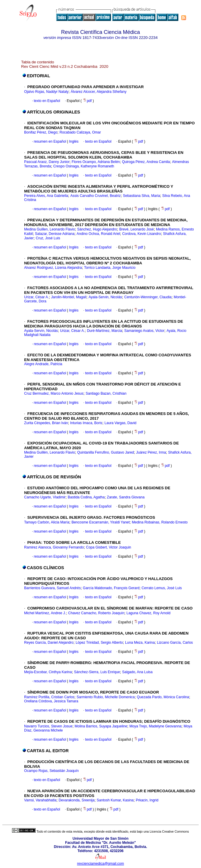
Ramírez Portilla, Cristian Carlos (49, 697)
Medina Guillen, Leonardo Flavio (50, 229)
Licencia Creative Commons (169, 831)
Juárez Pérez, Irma (151, 452)
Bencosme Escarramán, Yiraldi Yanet (101, 522)
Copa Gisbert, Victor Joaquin (108, 547)
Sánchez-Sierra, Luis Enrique (97, 672)
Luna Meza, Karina (140, 643)
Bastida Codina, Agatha (86, 497)
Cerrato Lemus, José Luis (162, 588)
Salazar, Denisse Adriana (55, 234)
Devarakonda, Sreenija (77, 800)
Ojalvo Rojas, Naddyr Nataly (46, 92)
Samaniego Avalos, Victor (144, 331)
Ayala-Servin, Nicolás (105, 297)
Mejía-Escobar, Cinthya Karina (48, 672)
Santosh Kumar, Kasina (115, 800)
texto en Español (47, 101)
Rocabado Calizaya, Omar (80, 132)
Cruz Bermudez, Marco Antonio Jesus (54, 393)
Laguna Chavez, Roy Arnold (148, 613)
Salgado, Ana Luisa (137, 672)
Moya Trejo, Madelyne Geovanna (156, 726)
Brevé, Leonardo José (136, 229)
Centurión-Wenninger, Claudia (148, 297)
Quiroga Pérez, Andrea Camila (146, 162)
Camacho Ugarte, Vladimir (45, 497)
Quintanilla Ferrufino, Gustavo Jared (106, 452)
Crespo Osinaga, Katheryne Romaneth (84, 166)
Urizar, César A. (36, 297)
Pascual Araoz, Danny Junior (47, 162)
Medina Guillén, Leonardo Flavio (50, 452)
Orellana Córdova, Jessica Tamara (51, 701)
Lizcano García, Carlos (175, 643)
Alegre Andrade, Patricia (43, 364)
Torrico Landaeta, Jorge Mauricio (110, 268)
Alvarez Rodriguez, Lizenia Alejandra (53, 268)
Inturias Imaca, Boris (86, 423)
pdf (88, 101)
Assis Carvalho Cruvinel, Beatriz (95, 196)
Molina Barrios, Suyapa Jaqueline (101, 726)
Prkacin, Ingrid (147, 800)
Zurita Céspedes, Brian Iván (46, 423)
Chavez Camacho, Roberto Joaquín (96, 613)
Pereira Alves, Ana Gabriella (46, 196)
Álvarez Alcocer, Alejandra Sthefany (98, 92)
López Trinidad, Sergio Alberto (99, 643)
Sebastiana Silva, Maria (142, 196)
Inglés (73, 141)
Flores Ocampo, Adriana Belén (96, 162)
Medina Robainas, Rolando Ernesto (160, 522)
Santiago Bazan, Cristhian (106, 393)
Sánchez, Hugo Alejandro (97, 229)
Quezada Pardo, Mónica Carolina (163, 697)
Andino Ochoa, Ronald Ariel (98, 234)
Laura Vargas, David (121, 423)
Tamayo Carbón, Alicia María (47, 522)
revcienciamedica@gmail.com (101, 864)
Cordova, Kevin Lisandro (141, 234)
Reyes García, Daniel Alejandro (49, 643)
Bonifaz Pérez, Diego (41, 132)
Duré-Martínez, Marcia (104, 331)
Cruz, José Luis (48, 238)
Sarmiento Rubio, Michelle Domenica (106, 697)
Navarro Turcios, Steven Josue (48, 726)
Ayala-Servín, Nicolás (41, 331)
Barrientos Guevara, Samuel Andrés (52, 588)
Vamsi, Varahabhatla (40, 800)
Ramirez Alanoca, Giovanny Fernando (54, 547)
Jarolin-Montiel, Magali (69, 297)
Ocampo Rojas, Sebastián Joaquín (51, 771)
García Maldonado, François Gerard (111, 588)
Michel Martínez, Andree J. (45, 613)
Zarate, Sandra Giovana (126, 497)
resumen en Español (50, 141)
